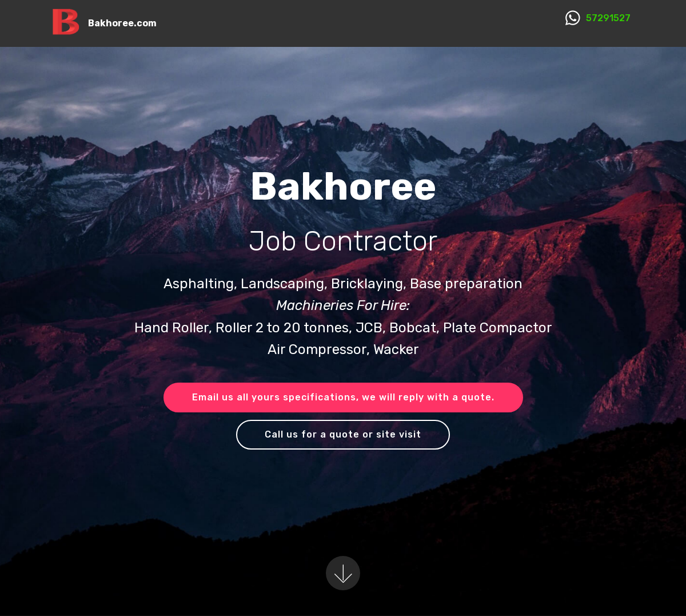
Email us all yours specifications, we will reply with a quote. (343, 397)
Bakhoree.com (122, 23)
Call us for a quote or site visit (343, 434)
